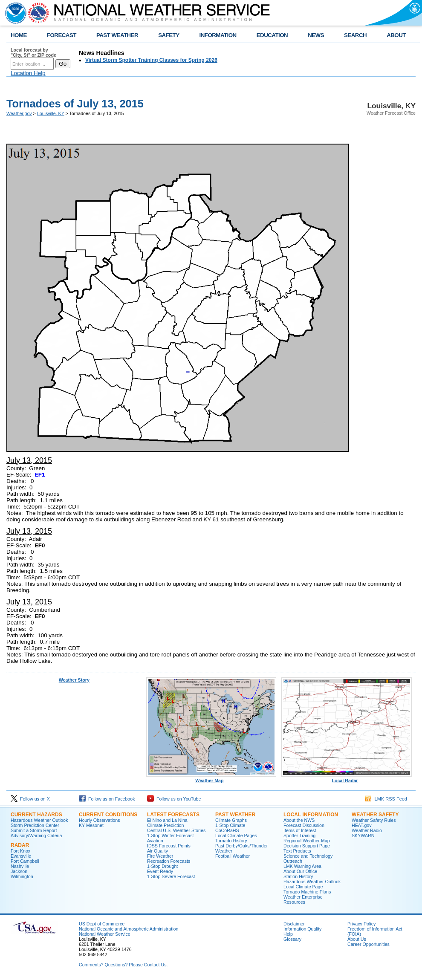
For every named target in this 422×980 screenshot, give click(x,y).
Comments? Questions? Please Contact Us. (123, 965)
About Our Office (300, 871)
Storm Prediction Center (35, 825)
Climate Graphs (231, 820)
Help (288, 934)
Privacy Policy (361, 924)
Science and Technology (308, 856)
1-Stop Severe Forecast (171, 876)
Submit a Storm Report (34, 830)
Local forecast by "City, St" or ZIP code (33, 52)
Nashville (20, 866)
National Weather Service (105, 934)
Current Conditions (108, 815)
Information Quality (302, 929)
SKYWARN (363, 835)
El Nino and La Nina (167, 820)
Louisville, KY (51, 113)
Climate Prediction (165, 825)
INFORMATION (218, 35)
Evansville (21, 856)
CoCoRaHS (227, 830)
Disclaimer (294, 924)
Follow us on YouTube (174, 799)
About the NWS (299, 820)
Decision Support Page (307, 846)
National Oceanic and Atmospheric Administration (129, 929)
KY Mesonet (91, 825)
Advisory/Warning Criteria (36, 835)
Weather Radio (367, 830)
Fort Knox (20, 851)
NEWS (316, 35)
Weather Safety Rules (374, 820)
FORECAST (62, 35)
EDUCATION (272, 35)
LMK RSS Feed (386, 799)
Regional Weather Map (307, 841)
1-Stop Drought (162, 866)
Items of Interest (300, 830)
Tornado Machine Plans (307, 892)
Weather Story (74, 680)
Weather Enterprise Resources (303, 899)
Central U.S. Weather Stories (176, 830)
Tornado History (231, 841)
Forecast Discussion (304, 825)
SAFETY (169, 35)
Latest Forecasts (173, 815)
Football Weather (233, 856)
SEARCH (355, 35)
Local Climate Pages (236, 835)
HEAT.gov (362, 825)
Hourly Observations (100, 820)
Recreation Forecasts (169, 861)
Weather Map (211, 778)
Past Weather (235, 815)
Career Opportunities (369, 944)
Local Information (311, 815)
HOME (19, 35)
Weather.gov (19, 113)
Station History (298, 876)
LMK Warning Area (302, 866)
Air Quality (158, 851)
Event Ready (160, 871)
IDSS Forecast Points (169, 846)
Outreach (293, 861)
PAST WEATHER (117, 35)
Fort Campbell (25, 861)
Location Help (28, 73)
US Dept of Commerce (102, 924)
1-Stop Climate (230, 825)
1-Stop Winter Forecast (171, 835)
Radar (20, 845)
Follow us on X (30, 799)
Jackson (19, 871)
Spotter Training (299, 835)
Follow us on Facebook (107, 799)
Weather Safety (375, 815)
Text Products (297, 851)
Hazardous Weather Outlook (39, 820)
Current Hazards (36, 815)
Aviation (155, 841)
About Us (357, 939)
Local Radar (347, 778)
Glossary (292, 939)
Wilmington (22, 876)
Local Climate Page (303, 887)
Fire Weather (160, 856)
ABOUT (396, 35)
